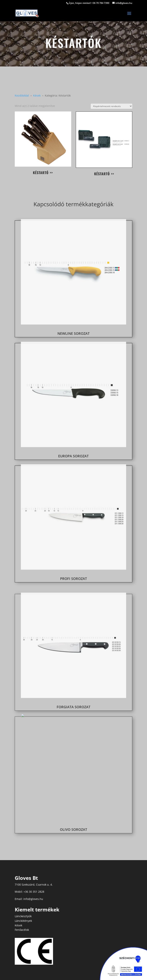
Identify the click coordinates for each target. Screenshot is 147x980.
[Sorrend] (111, 106)
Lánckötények (23, 921)
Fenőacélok (22, 930)
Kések (18, 925)
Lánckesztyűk (23, 916)
